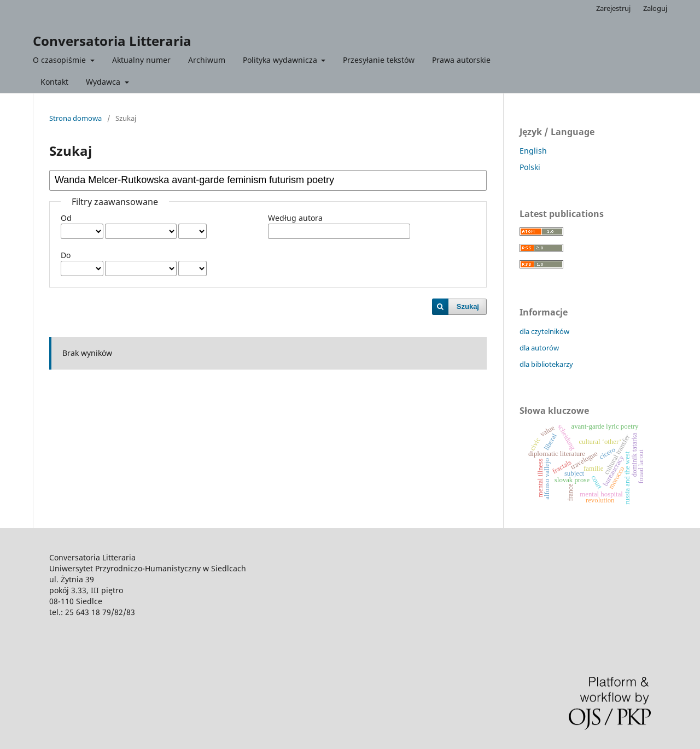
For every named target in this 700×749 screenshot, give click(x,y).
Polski (530, 167)
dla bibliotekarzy (546, 364)
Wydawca (104, 82)
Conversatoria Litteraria (112, 41)
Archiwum (207, 60)
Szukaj (468, 306)
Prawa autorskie (461, 60)
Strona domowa (75, 118)
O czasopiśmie (60, 60)
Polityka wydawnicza (281, 60)
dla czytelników (544, 331)
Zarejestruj (613, 8)
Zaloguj (655, 8)
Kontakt (54, 82)
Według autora (295, 218)
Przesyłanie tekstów (379, 60)
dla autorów (539, 348)
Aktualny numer (141, 60)
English (533, 151)
